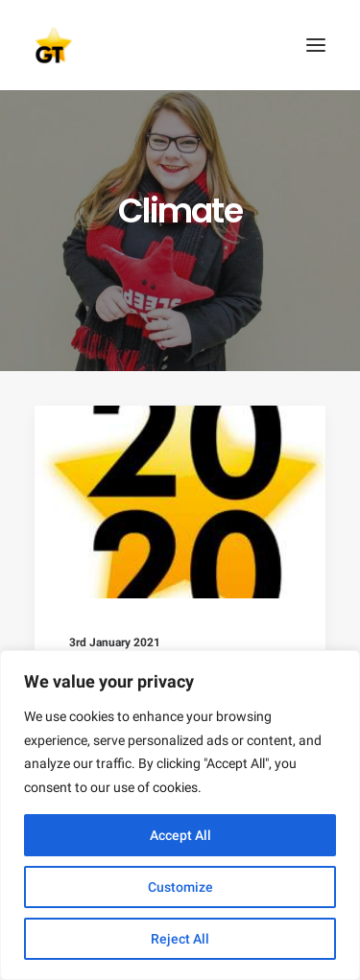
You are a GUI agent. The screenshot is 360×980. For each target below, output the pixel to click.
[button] (316, 45)
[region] (180, 815)
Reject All (180, 939)
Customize (180, 887)
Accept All (180, 835)
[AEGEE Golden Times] (180, 45)
